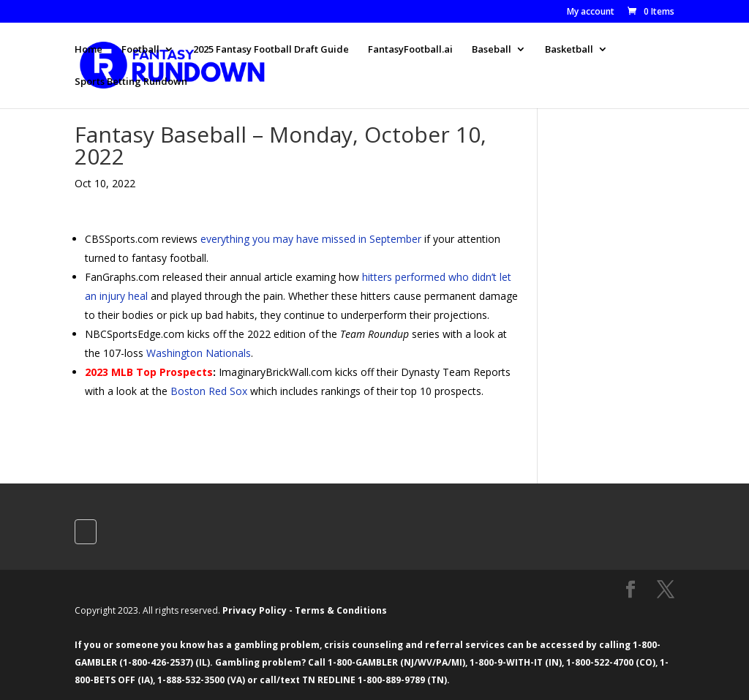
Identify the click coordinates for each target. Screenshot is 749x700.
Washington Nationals (199, 353)
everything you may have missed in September (311, 239)
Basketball (569, 50)
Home (89, 50)
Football (140, 50)
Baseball (492, 50)
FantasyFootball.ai (410, 50)
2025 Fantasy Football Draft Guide (271, 50)
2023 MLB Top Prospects (149, 372)
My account (591, 12)
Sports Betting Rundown (131, 82)
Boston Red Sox (209, 391)
